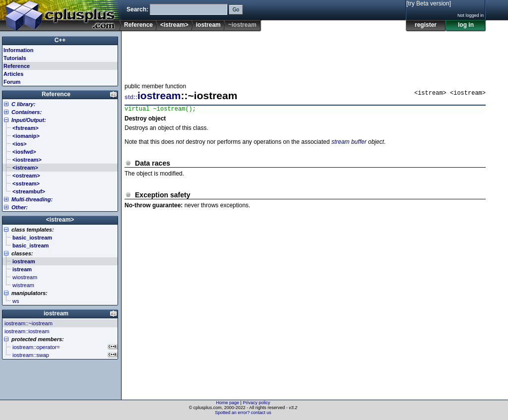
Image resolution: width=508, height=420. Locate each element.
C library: (23, 104)
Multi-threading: (32, 199)
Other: (20, 207)
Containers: (27, 112)
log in (466, 25)
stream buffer (349, 143)
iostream (208, 25)
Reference (138, 25)
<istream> (174, 25)
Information (19, 50)
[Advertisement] (305, 54)
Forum (12, 82)
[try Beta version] (429, 3)
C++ (60, 40)
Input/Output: (29, 120)
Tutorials (15, 58)
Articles (13, 74)
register (426, 25)
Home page (228, 403)
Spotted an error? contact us (243, 413)
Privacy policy (256, 403)
